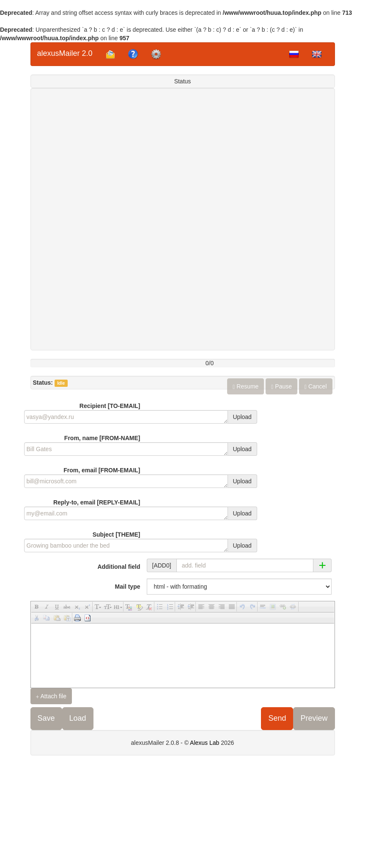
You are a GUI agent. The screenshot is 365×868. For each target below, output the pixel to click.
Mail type (128, 587)
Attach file (51, 696)
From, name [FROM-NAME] (102, 438)
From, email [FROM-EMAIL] (102, 470)
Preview (314, 718)
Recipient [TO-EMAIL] (110, 406)
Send (277, 718)
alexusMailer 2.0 (65, 53)
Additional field (119, 567)
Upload (242, 417)
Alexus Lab (204, 743)
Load (78, 718)
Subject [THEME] (117, 535)
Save (46, 718)
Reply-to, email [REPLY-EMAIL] (97, 502)
